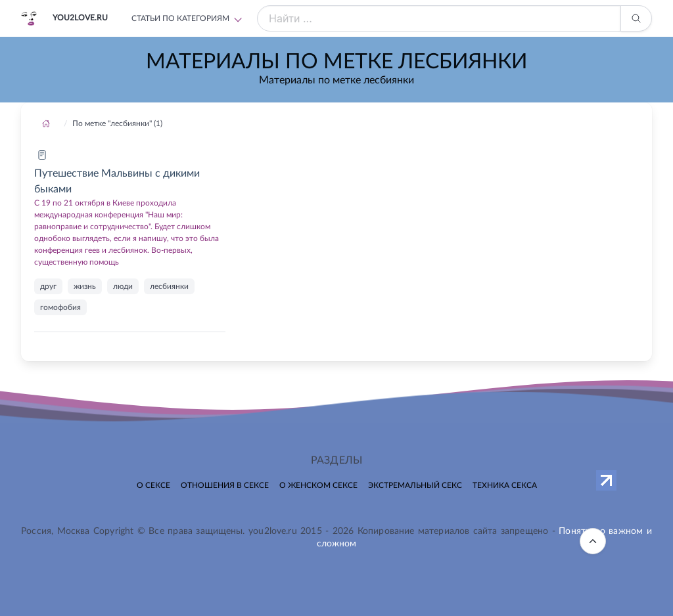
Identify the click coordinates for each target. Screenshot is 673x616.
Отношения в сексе (225, 485)
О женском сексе (318, 485)
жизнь (85, 286)
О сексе (153, 485)
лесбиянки (169, 286)
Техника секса (505, 485)
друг (48, 286)
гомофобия (60, 307)
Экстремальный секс (415, 485)
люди (123, 286)
